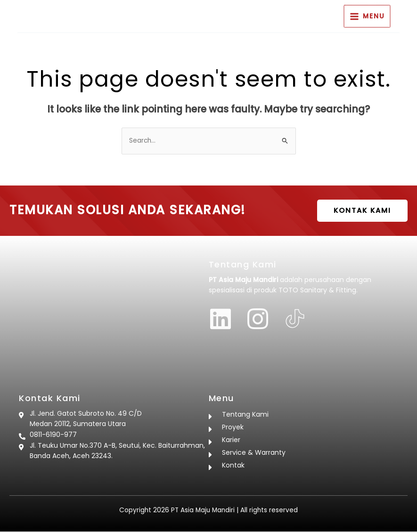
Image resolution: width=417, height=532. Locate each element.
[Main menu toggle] (385, 16)
